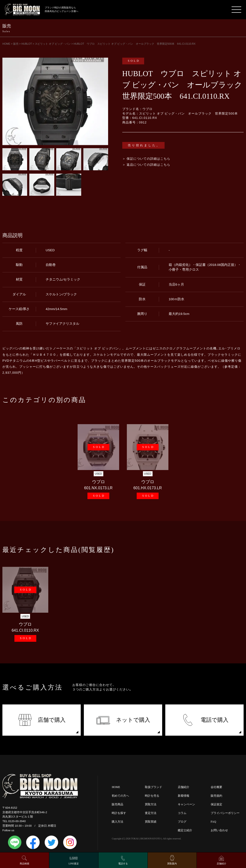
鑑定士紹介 (185, 830)
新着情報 (184, 796)
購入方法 (117, 822)
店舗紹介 (184, 787)
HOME (116, 787)
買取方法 (151, 804)
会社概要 (216, 787)
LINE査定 (74, 864)
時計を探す (119, 813)
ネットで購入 (123, 720)
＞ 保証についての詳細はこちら (146, 159)
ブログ (182, 822)
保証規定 (216, 804)
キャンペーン (186, 804)
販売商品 (117, 804)
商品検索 (25, 864)
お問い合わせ (219, 830)
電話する (123, 864)
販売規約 (216, 796)
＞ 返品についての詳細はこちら (146, 165)
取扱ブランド (154, 787)
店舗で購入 (42, 720)
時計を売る (152, 796)
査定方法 (151, 813)
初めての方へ (120, 796)
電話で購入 (205, 720)
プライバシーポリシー (225, 813)
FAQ (213, 822)
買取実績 (151, 822)
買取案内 (172, 864)
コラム (182, 813)
